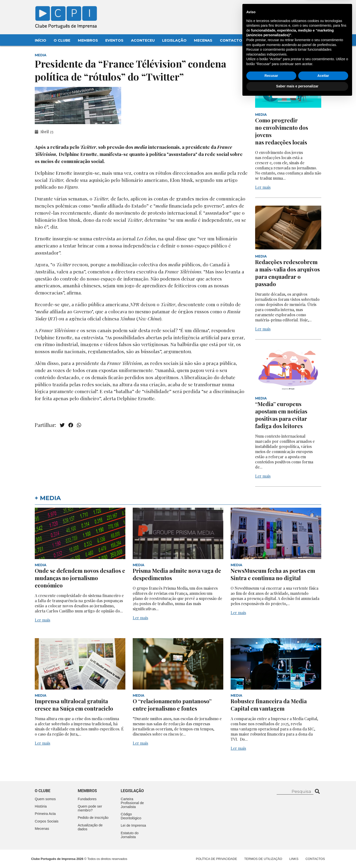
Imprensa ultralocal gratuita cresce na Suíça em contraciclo (74, 705)
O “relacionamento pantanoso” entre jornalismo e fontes (172, 705)
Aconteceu (143, 40)
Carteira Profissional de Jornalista (132, 803)
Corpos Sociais (47, 821)
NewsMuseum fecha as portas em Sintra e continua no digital (273, 574)
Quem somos (45, 799)
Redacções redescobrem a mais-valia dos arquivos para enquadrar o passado (287, 273)
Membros (88, 40)
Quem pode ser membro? (90, 808)
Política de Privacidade (216, 859)
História (41, 806)
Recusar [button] (271, 844)
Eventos (114, 40)
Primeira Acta (45, 814)
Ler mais (263, 187)
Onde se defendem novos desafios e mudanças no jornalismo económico (80, 578)
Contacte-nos (308, 9)
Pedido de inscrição (93, 818)
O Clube (62, 40)
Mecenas (203, 40)
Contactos (232, 40)
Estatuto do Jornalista (130, 835)
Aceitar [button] (323, 844)
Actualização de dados (90, 827)
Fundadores (87, 799)
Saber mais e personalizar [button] (297, 855)
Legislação (174, 40)
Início (41, 40)
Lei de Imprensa (133, 825)
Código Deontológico (131, 816)
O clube (43, 791)
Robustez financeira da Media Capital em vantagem (269, 705)
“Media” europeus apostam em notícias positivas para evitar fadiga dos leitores (281, 415)
